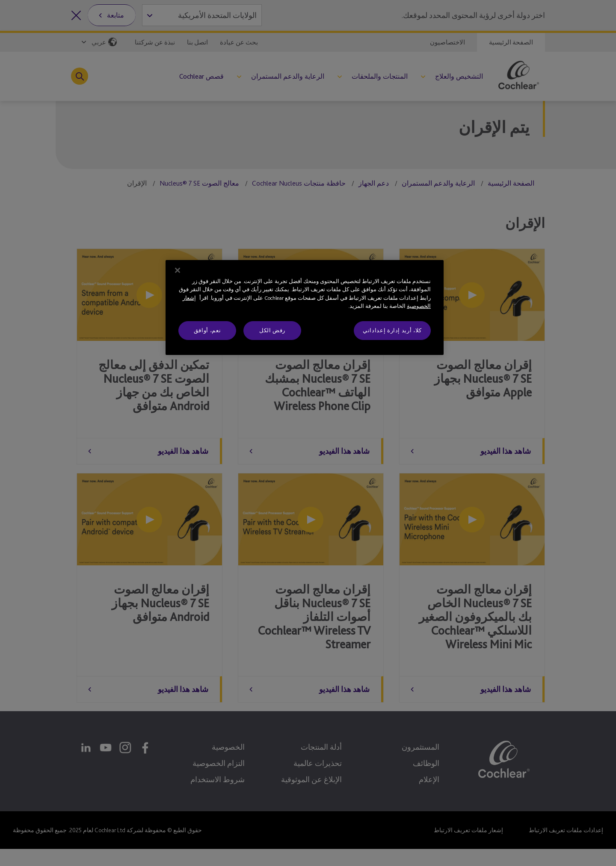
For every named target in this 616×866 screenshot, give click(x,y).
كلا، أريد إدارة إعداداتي (392, 330)
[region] (305, 307)
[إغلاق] (178, 270)
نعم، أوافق (207, 330)
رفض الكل (272, 330)
